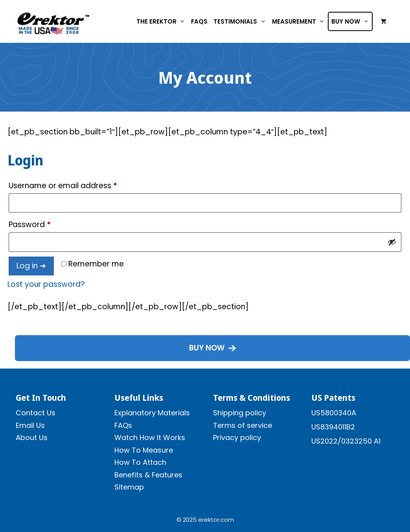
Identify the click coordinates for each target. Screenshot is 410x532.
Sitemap (129, 487)
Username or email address (79, 185)
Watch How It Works (150, 438)
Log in (27, 266)
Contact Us (36, 413)
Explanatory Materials (152, 413)
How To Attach (140, 462)
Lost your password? (46, 284)
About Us (32, 438)
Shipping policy (240, 413)
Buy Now (352, 21)
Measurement (300, 21)
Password (46, 224)
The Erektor (162, 21)
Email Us (30, 425)
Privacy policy (237, 438)
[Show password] (392, 242)
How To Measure (144, 450)
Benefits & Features (148, 475)
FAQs (199, 21)
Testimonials (241, 21)
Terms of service (243, 425)
